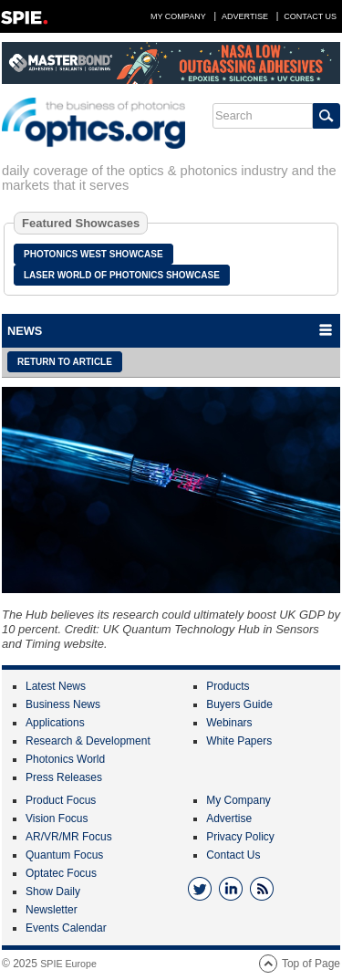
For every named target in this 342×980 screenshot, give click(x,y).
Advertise (245, 16)
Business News (63, 704)
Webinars (229, 723)
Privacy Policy (240, 837)
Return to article (65, 362)
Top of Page (311, 964)
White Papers (239, 741)
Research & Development (88, 741)
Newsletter (52, 910)
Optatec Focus (61, 873)
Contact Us (310, 16)
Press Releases (64, 777)
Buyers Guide (239, 704)
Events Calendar (66, 928)
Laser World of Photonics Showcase (122, 275)
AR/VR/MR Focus (69, 837)
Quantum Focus (64, 855)
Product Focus (61, 800)
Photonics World (65, 759)
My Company (178, 16)
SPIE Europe (68, 964)
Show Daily (53, 891)
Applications (55, 723)
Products (228, 686)
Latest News (56, 686)
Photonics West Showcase (93, 254)
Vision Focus (57, 818)
